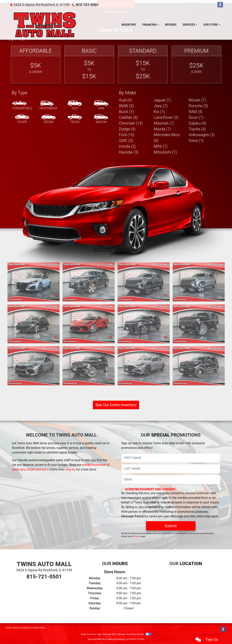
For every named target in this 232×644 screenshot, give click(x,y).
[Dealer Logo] (45, 25)
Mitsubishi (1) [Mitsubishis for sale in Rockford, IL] (165, 152)
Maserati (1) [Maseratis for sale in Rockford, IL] (164, 123)
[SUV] (75, 105)
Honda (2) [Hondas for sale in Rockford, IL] (127, 146)
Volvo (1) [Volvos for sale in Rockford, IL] (196, 141)
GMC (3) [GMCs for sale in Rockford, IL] (126, 141)
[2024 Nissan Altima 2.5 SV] (34, 282)
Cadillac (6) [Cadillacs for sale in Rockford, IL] (128, 117)
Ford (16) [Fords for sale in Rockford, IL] (127, 135)
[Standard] (143, 64)
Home (9, 628)
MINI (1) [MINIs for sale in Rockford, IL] (161, 146)
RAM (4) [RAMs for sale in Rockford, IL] (195, 112)
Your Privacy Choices (139, 634)
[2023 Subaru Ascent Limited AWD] (144, 324)
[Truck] (75, 119)
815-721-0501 (87, 5)
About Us (17, 628)
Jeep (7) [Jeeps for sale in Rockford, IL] (161, 106)
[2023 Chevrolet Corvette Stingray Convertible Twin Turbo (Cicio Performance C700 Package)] (89, 324)
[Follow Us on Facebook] (220, 5)
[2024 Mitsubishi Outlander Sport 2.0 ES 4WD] (89, 282)
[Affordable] (36, 64)
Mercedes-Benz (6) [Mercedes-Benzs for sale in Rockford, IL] (167, 138)
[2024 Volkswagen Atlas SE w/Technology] (144, 282)
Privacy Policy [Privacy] (39, 628)
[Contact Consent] (123, 489)
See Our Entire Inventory (116, 405)
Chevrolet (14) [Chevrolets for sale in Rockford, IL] (131, 123)
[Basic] (89, 64)
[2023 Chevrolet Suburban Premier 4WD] (199, 324)
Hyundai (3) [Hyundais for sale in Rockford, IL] (129, 152)
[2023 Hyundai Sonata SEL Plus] (144, 366)
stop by (70, 469)
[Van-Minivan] (101, 105)
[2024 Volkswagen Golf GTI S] (34, 324)
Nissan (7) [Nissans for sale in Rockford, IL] (197, 100)
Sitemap (121, 634)
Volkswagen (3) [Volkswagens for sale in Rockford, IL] (202, 135)
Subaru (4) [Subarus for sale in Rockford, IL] (197, 123)
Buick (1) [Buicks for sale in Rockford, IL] (126, 112)
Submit (171, 526)
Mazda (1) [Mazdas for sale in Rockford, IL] (162, 129)
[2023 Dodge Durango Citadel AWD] (89, 366)
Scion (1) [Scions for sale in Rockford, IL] (196, 117)
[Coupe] (22, 119)
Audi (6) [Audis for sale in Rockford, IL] (126, 100)
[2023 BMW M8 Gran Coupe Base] (34, 366)
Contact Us (27, 628)
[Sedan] (48, 119)
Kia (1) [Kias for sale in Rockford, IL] (159, 112)
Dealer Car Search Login (91, 634)
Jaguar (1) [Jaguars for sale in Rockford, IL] (162, 100)
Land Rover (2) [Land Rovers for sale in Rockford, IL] (166, 117)
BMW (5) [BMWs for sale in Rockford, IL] (126, 106)
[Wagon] (101, 119)
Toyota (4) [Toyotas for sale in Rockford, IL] (197, 129)
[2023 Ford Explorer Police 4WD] (199, 366)
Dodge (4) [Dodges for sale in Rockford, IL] (127, 129)
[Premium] (196, 64)
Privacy (137, 536)
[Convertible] (22, 105)
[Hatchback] (48, 105)
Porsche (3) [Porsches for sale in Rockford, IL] (198, 106)
